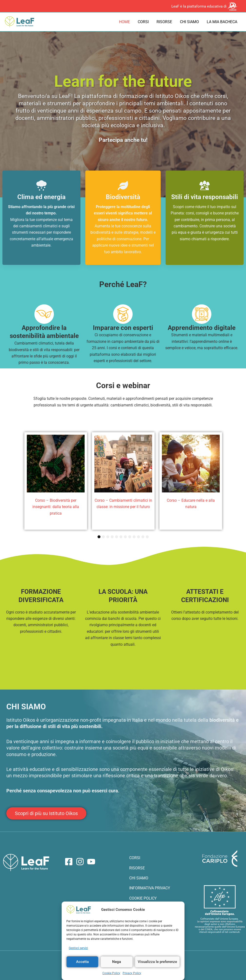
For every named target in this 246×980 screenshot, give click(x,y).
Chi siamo (189, 22)
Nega (117, 962)
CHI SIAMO (139, 878)
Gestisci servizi (78, 948)
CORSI (135, 858)
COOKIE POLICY (143, 898)
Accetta (82, 962)
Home (124, 22)
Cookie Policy (111, 973)
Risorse (164, 22)
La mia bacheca (222, 22)
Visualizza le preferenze (157, 962)
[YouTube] (91, 862)
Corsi (143, 22)
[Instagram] (80, 862)
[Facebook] (69, 862)
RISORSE (137, 868)
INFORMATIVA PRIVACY (150, 888)
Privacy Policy (132, 973)
